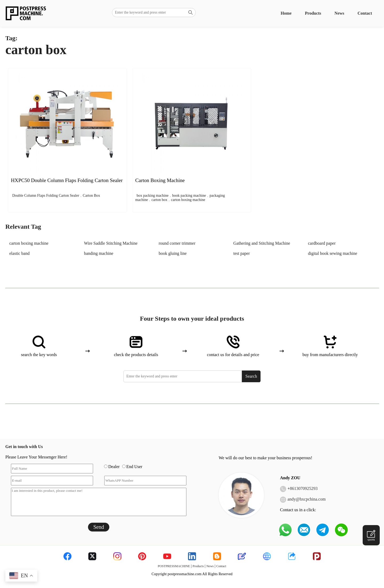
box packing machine (153, 196)
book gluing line (173, 253)
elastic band (19, 253)
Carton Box (91, 196)
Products (313, 13)
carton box (159, 200)
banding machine (99, 253)
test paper (242, 253)
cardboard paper (322, 243)
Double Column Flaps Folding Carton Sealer (46, 196)
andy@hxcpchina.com (307, 499)
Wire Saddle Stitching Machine (111, 243)
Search (251, 376)
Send (99, 527)
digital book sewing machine (333, 253)
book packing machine (189, 196)
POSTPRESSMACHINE (174, 566)
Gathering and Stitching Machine (262, 243)
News (339, 13)
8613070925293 (304, 488)
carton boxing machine (188, 200)
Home (286, 13)
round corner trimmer (177, 243)
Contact (365, 13)
